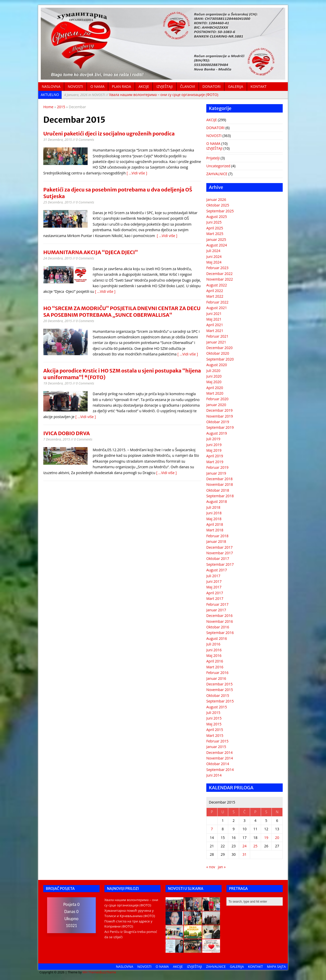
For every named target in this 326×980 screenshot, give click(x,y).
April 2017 (215, 593)
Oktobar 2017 (218, 558)
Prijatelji (213, 158)
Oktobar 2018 (218, 490)
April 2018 (215, 524)
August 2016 (217, 638)
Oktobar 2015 (218, 695)
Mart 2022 (215, 296)
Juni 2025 (214, 222)
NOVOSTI (75, 86)
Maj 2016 (214, 655)
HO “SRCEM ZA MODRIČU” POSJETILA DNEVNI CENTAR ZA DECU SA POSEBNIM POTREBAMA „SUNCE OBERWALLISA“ (122, 312)
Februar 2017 (217, 604)
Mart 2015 (215, 735)
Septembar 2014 (220, 770)
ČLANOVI (188, 86)
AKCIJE (144, 86)
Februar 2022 (217, 302)
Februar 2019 (217, 467)
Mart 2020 (215, 393)
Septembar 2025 (220, 211)
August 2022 (217, 285)
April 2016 (215, 661)
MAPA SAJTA (276, 967)
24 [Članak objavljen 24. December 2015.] (244, 846)
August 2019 (217, 433)
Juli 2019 (213, 439)
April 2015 (215, 730)
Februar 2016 (217, 673)
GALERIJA (235, 86)
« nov (211, 867)
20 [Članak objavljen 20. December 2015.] (277, 838)
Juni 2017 (214, 581)
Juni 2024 (214, 257)
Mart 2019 (215, 462)
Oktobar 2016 (218, 627)
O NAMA (97, 86)
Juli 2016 (213, 644)
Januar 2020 (216, 405)
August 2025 (217, 217)
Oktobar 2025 (218, 205)
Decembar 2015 (219, 684)
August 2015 (217, 707)
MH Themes (91, 972)
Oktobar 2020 (218, 353)
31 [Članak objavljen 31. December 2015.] (244, 854)
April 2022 (215, 291)
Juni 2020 (214, 376)
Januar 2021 (216, 342)
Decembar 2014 (219, 753)
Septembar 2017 (220, 564)
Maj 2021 (214, 319)
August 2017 (217, 570)
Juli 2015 (213, 713)
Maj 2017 (214, 587)
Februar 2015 (217, 741)
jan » (222, 867)
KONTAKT (259, 86)
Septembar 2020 (220, 359)
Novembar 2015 (220, 690)
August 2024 (217, 245)
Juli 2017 (213, 576)
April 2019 (215, 456)
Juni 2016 (214, 650)
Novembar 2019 (220, 416)
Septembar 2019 (220, 427)
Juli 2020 (213, 371)
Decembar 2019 (219, 410)
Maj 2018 (214, 519)
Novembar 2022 (220, 279)
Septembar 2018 (220, 496)
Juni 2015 (214, 718)
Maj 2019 (214, 450)
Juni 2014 (214, 775)
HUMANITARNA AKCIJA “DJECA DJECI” (91, 252)
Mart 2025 (215, 234)
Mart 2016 (215, 667)
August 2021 (217, 308)
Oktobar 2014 (218, 764)
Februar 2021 (217, 336)
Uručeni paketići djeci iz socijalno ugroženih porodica (109, 134)
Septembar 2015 (220, 701)
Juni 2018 (214, 513)
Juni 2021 (214, 314)
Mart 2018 (215, 530)
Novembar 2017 (220, 553)
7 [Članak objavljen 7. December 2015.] (212, 829)
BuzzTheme (108, 972)
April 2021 (215, 325)
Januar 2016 (216, 678)
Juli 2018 (213, 507)
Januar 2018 (216, 541)
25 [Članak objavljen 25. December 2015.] (255, 846)
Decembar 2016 (219, 616)
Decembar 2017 (219, 547)
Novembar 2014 (220, 758)
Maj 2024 (214, 262)
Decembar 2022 (219, 274)
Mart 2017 (215, 598)
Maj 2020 (214, 382)
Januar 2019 (216, 473)
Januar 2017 (216, 610)
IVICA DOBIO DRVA (67, 433)
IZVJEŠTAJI (165, 86)
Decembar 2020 (219, 348)
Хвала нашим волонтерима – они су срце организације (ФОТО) (141, 95)
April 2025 (215, 228)
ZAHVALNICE (217, 174)
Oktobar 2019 (218, 422)
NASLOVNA (51, 86)
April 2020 (215, 388)
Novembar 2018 (220, 484)
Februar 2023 (217, 268)
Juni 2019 (214, 445)
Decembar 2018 (219, 479)
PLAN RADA (121, 86)
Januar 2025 (216, 239)
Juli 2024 (213, 251)
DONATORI (212, 86)
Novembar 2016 (220, 621)
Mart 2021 (215, 331)
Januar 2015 (216, 747)
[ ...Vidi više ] (137, 173)
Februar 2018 (217, 536)
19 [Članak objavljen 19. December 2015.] (266, 838)
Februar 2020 (217, 399)
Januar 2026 (216, 199)
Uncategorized (218, 166)
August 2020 (217, 365)
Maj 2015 (214, 724)
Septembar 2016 (220, 633)
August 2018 (217, 501)
